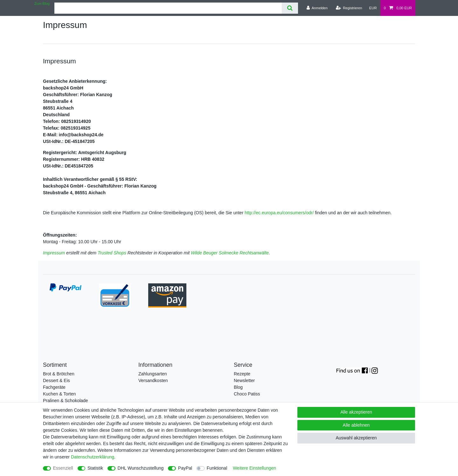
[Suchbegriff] (168, 8)
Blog (238, 387)
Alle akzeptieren (356, 412)
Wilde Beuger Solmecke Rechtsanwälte (230, 253)
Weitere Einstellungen (254, 468)
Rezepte (242, 374)
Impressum (54, 253)
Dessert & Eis (56, 380)
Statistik (95, 468)
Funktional (217, 468)
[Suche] (290, 8)
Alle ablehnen (356, 425)
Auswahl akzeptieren (356, 438)
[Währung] (373, 8)
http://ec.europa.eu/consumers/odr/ (279, 213)
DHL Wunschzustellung (141, 468)
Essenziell (63, 468)
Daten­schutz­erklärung (93, 457)
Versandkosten (153, 380)
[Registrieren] (349, 8)
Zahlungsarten (153, 374)
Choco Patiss (247, 394)
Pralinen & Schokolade (66, 401)
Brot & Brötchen (59, 374)
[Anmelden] (317, 8)
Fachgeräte (54, 387)
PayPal (185, 468)
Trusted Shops (112, 253)
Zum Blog (42, 4)
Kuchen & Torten (59, 394)
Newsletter (244, 380)
